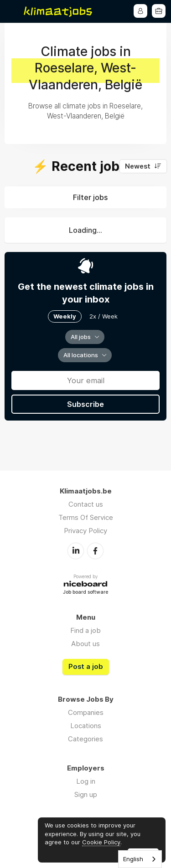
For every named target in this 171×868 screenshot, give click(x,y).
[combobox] (140, 859)
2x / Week (104, 316)
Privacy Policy (85, 531)
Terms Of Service (86, 517)
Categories (85, 739)
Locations (86, 726)
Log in (86, 781)
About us (85, 644)
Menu (12, 11)
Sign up (86, 794)
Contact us (86, 504)
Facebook (95, 551)
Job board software (85, 593)
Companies (86, 712)
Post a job (86, 667)
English (133, 859)
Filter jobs (90, 197)
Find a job (85, 630)
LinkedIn (76, 551)
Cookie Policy (101, 842)
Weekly (65, 316)
